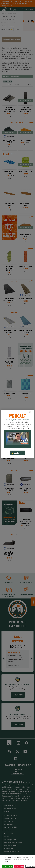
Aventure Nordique (12, 782)
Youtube (25, 751)
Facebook (26, 743)
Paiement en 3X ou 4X (26, 582)
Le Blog (10, 743)
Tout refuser (19, 866)
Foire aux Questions (10, 818)
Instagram (18, 743)
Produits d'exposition (10, 845)
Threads (10, 751)
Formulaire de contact (11, 815)
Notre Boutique (9, 821)
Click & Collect (8, 824)
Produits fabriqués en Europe (13, 843)
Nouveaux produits (10, 840)
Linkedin (16, 759)
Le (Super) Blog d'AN (10, 809)
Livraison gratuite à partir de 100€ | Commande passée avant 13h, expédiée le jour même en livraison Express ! (16, 3)
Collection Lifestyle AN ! (11, 851)
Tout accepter (8, 866)
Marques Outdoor (9, 834)
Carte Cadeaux (8, 848)
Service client (9, 582)
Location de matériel (10, 827)
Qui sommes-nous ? (10, 806)
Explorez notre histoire (20, 800)
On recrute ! (7, 812)
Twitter (18, 751)
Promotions (7, 837)
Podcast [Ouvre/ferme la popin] (33, 602)
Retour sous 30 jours (26, 594)
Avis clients (7, 830)
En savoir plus (18, 695)
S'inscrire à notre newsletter (18, 771)
